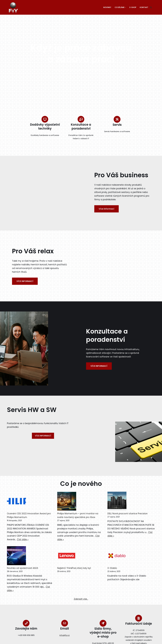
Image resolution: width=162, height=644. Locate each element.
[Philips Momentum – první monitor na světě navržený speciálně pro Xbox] (67, 502)
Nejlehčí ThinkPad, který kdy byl (74, 568)
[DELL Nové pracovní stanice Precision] (117, 502)
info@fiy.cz (65, 635)
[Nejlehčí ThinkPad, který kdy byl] (67, 556)
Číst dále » (23, 539)
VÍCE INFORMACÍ (25, 281)
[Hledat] (151, 7)
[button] (125, 7)
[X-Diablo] (117, 556)
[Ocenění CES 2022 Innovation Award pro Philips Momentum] (16, 502)
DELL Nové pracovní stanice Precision (128, 514)
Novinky (107, 7)
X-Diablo (112, 568)
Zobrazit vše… (81, 599)
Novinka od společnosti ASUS (23, 568)
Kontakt (144, 7)
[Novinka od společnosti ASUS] (16, 556)
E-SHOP (133, 7)
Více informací (107, 209)
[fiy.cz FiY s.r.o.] (14, 7)
